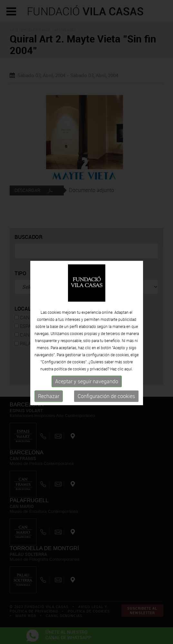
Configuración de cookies (106, 400)
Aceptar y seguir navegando (87, 385)
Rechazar (49, 400)
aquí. (129, 373)
